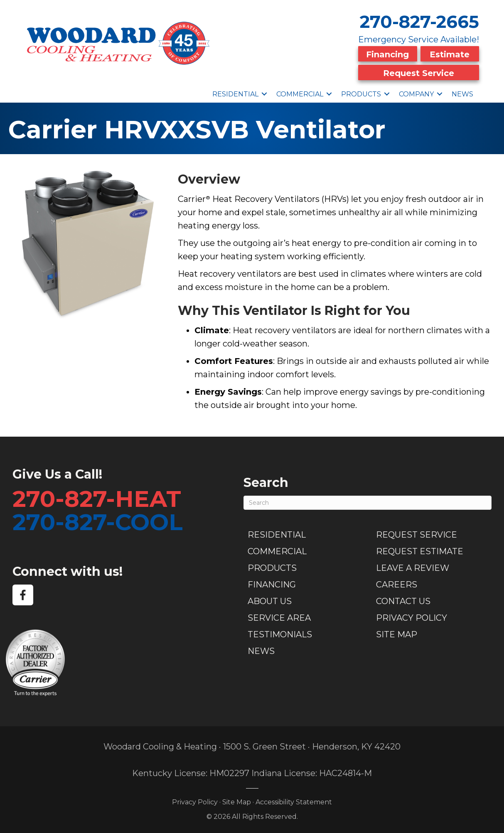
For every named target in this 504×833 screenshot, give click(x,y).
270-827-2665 (419, 22)
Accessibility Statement (294, 800)
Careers (397, 583)
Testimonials (280, 633)
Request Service (419, 72)
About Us (270, 600)
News (462, 92)
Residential (235, 92)
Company (416, 92)
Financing (387, 54)
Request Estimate (420, 550)
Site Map (397, 633)
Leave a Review (413, 566)
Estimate (450, 54)
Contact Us (403, 600)
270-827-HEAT (97, 497)
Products (361, 92)
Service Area (279, 616)
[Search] (368, 501)
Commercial (300, 92)
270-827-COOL (98, 520)
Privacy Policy (412, 616)
